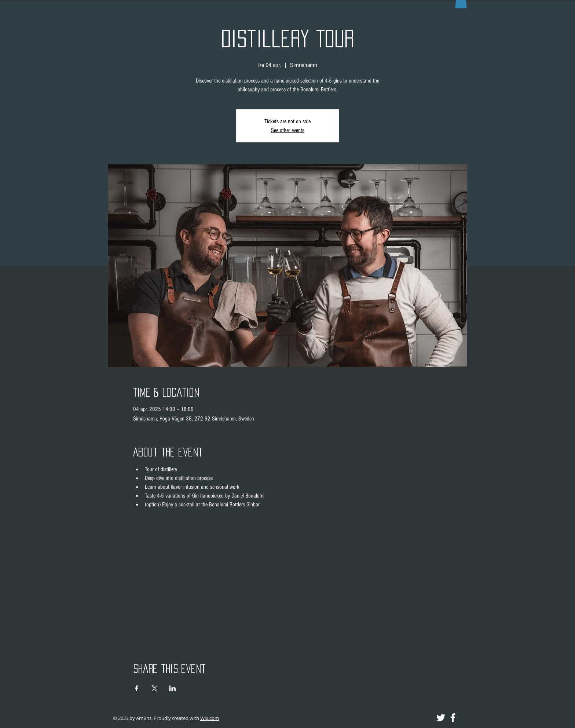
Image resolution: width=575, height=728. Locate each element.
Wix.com (210, 718)
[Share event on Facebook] (137, 688)
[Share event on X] (155, 688)
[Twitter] (441, 718)
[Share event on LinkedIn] (173, 688)
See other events (288, 130)
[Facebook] (453, 718)
